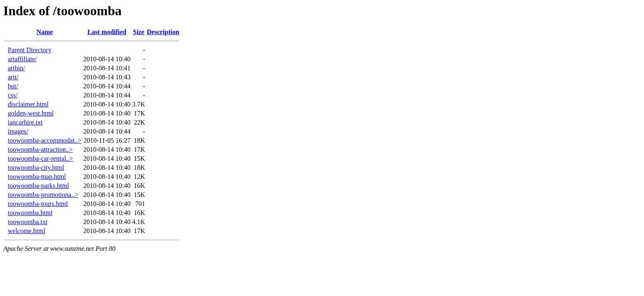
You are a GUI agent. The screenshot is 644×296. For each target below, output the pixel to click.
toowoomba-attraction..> (40, 149)
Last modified (107, 32)
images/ (18, 131)
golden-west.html (31, 113)
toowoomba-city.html (36, 168)
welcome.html (26, 231)
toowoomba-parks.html (38, 186)
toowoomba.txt (28, 222)
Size (139, 32)
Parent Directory (30, 50)
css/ (13, 95)
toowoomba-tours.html (38, 204)
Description (163, 32)
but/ (13, 86)
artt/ (13, 77)
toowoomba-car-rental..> (40, 158)
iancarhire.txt (25, 122)
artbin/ (16, 68)
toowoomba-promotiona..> (43, 195)
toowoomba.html (30, 213)
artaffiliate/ (22, 59)
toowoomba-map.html (37, 177)
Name (45, 32)
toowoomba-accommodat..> (45, 140)
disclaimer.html (28, 104)
